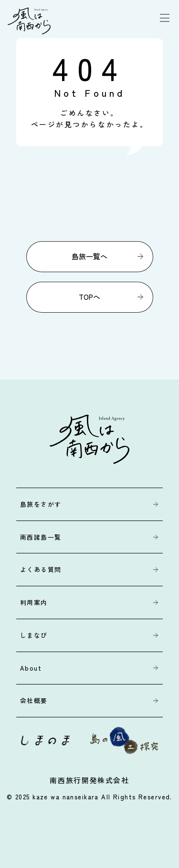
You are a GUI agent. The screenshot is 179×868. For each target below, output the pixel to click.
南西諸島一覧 (41, 537)
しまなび (34, 635)
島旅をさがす (41, 504)
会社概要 (34, 700)
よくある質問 (41, 569)
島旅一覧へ (89, 256)
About (31, 668)
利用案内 (34, 602)
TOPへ (89, 297)
